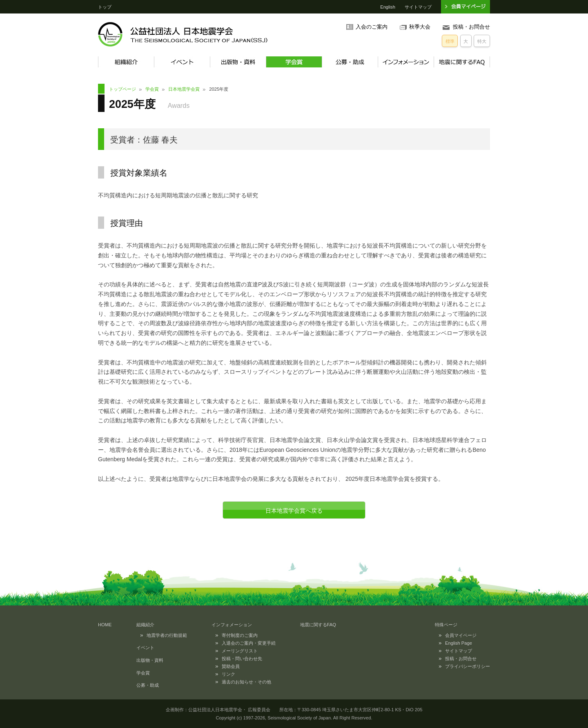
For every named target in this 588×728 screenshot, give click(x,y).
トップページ (122, 89)
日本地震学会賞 (184, 89)
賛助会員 (231, 666)
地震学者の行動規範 (167, 635)
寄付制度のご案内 (240, 635)
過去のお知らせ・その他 (246, 682)
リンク (228, 674)
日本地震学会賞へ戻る (294, 511)
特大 (482, 41)
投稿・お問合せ (471, 27)
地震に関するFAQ (462, 62)
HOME (105, 625)
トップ (105, 7)
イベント (182, 62)
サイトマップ (418, 7)
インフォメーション (406, 62)
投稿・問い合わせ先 (242, 659)
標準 (450, 41)
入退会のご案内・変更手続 (249, 643)
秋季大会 (420, 27)
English (388, 7)
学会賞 (294, 62)
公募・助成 (350, 62)
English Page (459, 643)
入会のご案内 (372, 27)
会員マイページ (461, 635)
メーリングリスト (240, 651)
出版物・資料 (238, 62)
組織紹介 (126, 62)
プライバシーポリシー (468, 666)
